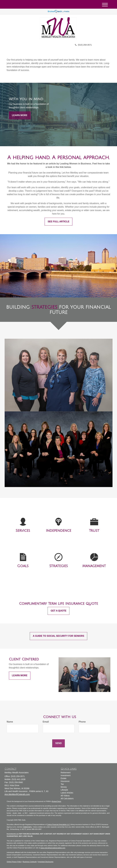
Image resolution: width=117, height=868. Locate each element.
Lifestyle (64, 790)
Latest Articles (67, 793)
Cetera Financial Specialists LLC (58, 824)
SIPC (30, 827)
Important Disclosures (46, 862)
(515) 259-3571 (83, 45)
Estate (64, 778)
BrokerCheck (57, 801)
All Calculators (67, 799)
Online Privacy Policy (14, 862)
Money (64, 787)
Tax (62, 784)
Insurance (65, 781)
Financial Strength (58, 265)
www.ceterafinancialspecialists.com (53, 848)
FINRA (25, 827)
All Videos (65, 796)
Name (10, 722)
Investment (66, 775)
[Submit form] (58, 743)
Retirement (66, 773)
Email (46, 722)
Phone (82, 722)
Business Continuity (30, 862)
